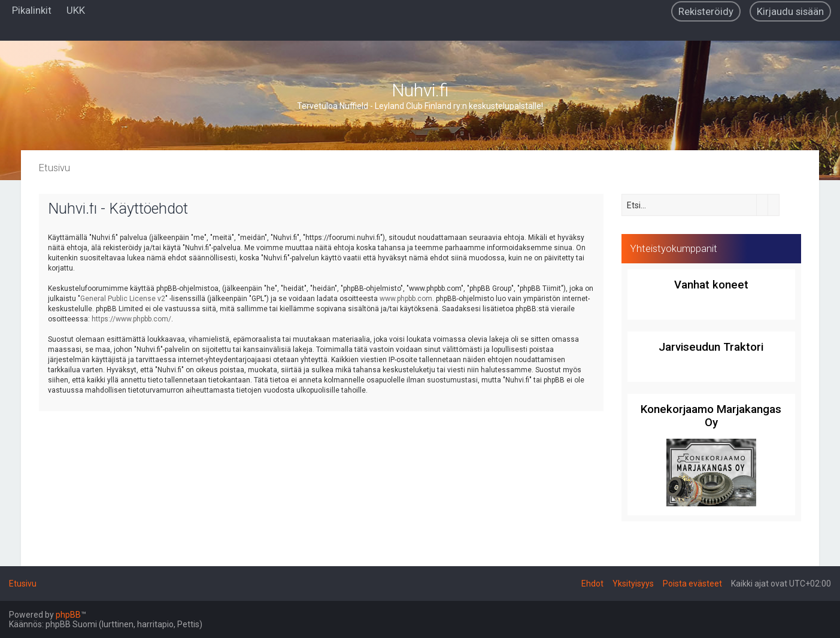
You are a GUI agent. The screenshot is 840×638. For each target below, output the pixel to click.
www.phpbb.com (406, 299)
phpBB (68, 615)
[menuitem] (76, 10)
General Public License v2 (123, 299)
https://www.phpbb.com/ (131, 319)
